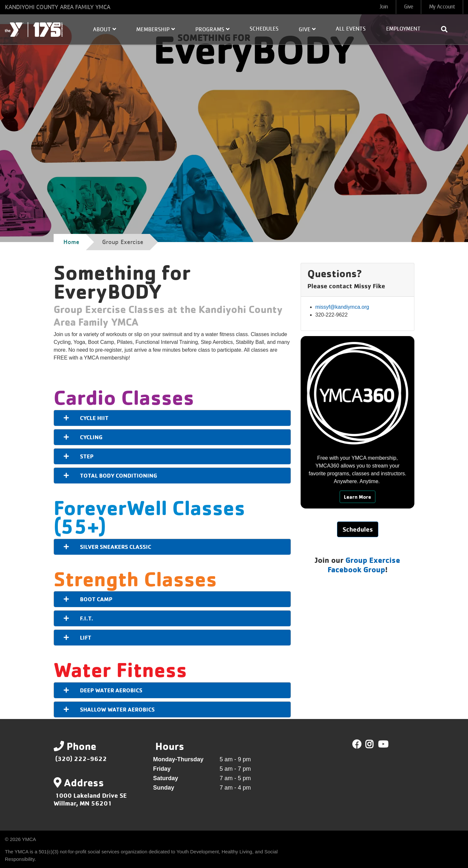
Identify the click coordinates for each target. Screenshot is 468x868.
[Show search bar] (447, 29)
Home (71, 242)
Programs (212, 29)
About (104, 29)
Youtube (383, 744)
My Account (442, 7)
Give (409, 7)
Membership (156, 29)
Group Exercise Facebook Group (364, 565)
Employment (403, 29)
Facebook (357, 744)
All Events (351, 29)
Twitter (374, 744)
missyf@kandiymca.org (342, 307)
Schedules (264, 29)
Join (384, 7)
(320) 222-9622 (81, 759)
